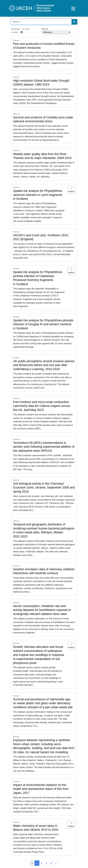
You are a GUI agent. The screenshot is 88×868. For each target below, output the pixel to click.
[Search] (74, 22)
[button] (22, 32)
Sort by (45, 29)
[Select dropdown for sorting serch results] (56, 32)
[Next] (56, 863)
